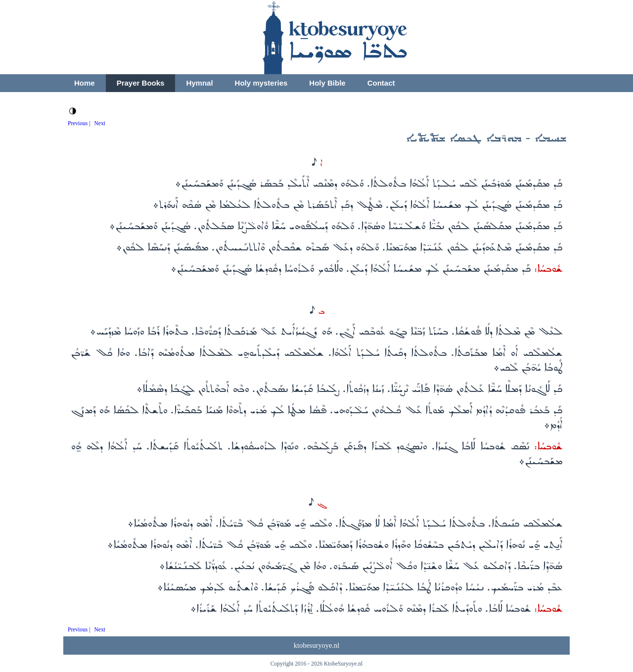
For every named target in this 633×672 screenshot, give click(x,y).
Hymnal (199, 83)
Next (100, 123)
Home (85, 83)
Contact (381, 83)
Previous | (79, 123)
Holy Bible (327, 83)
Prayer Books (141, 83)
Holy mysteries (261, 83)
